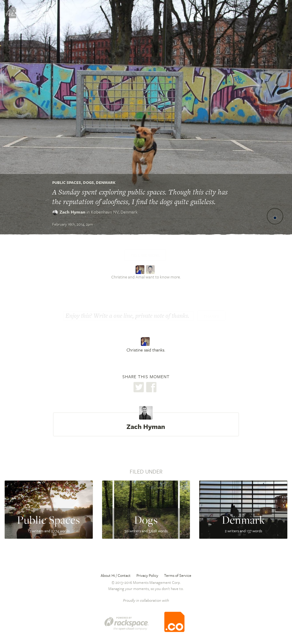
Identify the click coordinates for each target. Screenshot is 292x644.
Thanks (211, 316)
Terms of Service (178, 575)
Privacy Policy (147, 575)
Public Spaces (67, 182)
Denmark (106, 182)
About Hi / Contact (116, 575)
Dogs (88, 182)
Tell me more (145, 255)
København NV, (114, 212)
